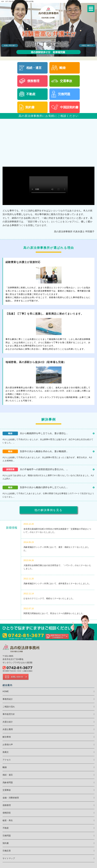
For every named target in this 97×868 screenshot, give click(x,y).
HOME (6, 691)
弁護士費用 (8, 729)
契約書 (6, 843)
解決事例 (7, 737)
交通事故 (7, 790)
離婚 (5, 767)
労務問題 (7, 836)
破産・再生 (8, 820)
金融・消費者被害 (11, 798)
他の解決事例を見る (48, 510)
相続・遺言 (8, 775)
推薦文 (6, 752)
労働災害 (7, 851)
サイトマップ (9, 858)
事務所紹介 (8, 699)
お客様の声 (8, 745)
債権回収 (7, 813)
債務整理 (7, 805)
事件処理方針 (9, 714)
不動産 (6, 828)
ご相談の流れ (9, 707)
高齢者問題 (8, 782)
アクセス (7, 760)
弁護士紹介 (8, 722)
